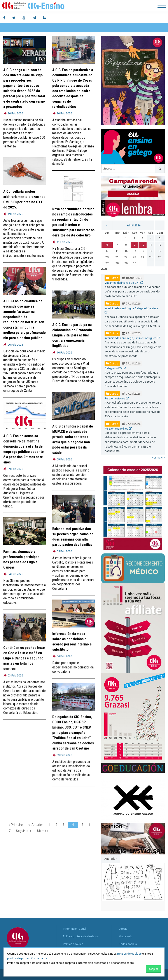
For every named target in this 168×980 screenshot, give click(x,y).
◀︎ (108, 887)
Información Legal (74, 929)
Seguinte (22, 831)
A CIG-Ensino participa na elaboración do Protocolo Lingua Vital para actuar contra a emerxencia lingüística (72, 335)
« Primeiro (16, 825)
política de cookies (129, 954)
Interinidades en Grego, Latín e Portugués (132, 338)
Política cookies (73, 944)
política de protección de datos (27, 958)
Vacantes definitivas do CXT (124, 283)
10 (143, 245)
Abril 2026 (134, 225)
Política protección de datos (81, 936)
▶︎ (162, 887)
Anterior (37, 825)
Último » (43, 831)
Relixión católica (117, 398)
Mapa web (125, 936)
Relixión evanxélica (118, 429)
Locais (123, 929)
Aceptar (153, 969)
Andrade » (111, 859)
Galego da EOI (115, 368)
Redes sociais (128, 944)
